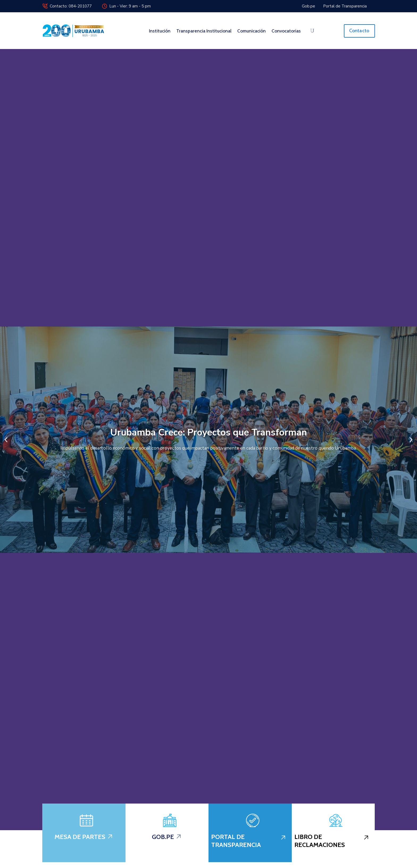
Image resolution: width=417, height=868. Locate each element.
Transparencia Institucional (204, 31)
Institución (160, 31)
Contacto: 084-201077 (71, 6)
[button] (6, 440)
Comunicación (251, 31)
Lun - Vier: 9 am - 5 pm (130, 6)
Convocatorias (286, 31)
